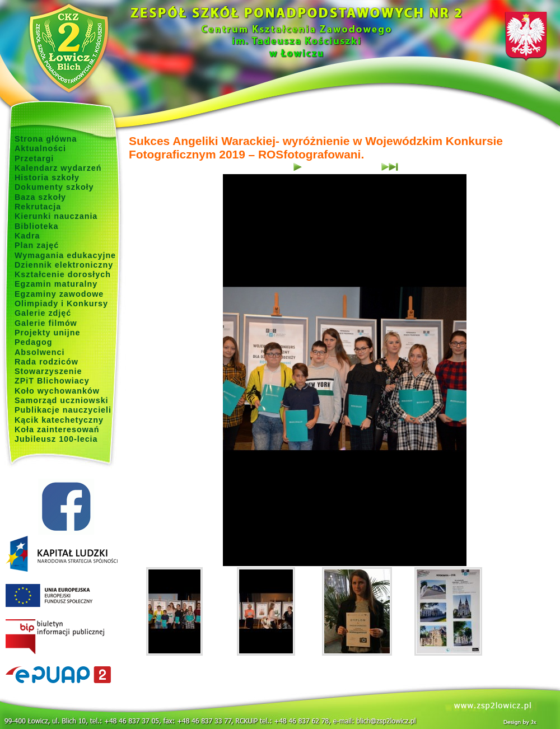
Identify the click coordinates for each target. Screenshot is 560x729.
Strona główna (46, 139)
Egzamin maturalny (56, 284)
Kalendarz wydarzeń (58, 168)
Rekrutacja (38, 207)
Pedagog (33, 342)
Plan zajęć (37, 245)
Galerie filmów (46, 323)
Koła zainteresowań (57, 429)
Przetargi (34, 158)
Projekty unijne (48, 333)
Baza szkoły (40, 197)
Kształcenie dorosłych (63, 274)
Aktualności (40, 148)
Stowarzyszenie (48, 371)
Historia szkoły (47, 177)
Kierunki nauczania (56, 216)
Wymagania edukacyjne (65, 255)
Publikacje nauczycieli (63, 410)
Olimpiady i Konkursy (61, 303)
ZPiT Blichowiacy (52, 381)
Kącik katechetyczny (59, 420)
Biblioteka (36, 226)
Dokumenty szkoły (54, 187)
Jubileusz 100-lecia (56, 439)
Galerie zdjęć (43, 313)
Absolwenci (39, 352)
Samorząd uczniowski (62, 400)
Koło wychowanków (57, 391)
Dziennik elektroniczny (64, 265)
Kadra (27, 236)
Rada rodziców (46, 362)
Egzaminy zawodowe (59, 294)
